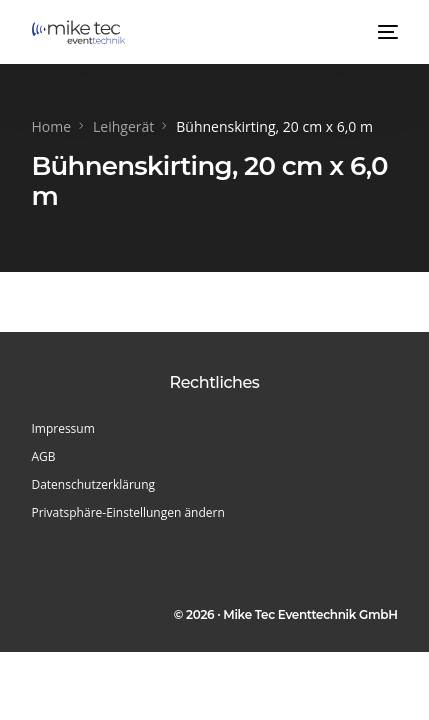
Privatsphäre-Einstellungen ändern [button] (127, 512)
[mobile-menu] (386, 32)
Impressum (62, 428)
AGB (43, 456)
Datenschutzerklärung (93, 484)
